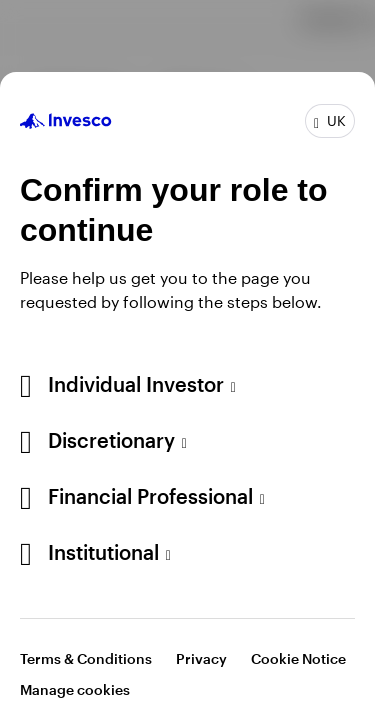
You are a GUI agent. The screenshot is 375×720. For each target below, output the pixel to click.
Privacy (201, 658)
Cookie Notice (298, 658)
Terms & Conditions (86, 658)
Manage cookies (75, 689)
